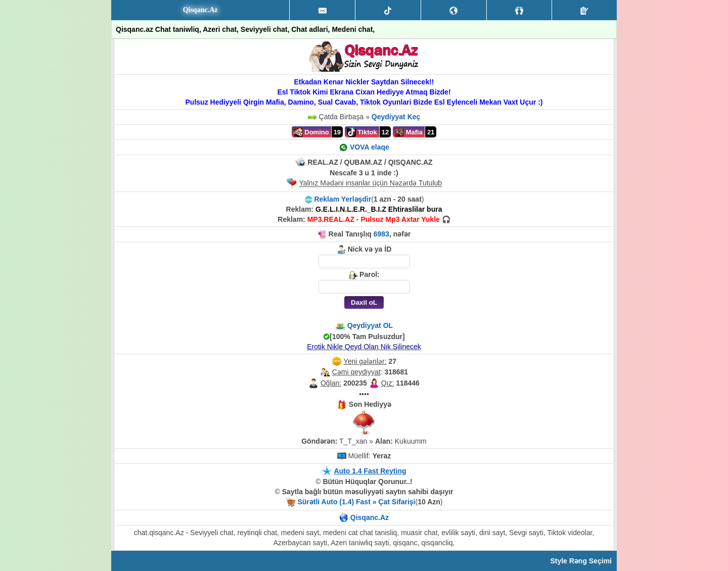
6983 (381, 234)
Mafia (409, 132)
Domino (311, 132)
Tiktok (362, 132)
